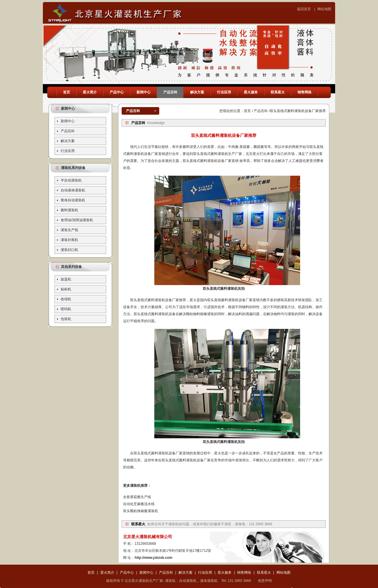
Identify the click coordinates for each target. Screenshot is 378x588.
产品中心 (117, 92)
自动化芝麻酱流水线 (139, 504)
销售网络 (304, 92)
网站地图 (324, 9)
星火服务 (251, 92)
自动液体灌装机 (73, 190)
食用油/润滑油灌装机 (77, 220)
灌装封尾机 (69, 240)
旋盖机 (66, 279)
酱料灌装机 (69, 210)
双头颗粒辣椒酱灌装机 (141, 511)
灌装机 (174, 524)
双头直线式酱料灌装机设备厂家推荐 (298, 111)
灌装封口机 (69, 250)
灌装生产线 (69, 230)
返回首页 (304, 9)
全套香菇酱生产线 (137, 497)
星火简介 (90, 92)
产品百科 (170, 92)
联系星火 (278, 92)
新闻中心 (143, 92)
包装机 (66, 319)
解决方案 (197, 92)
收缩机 (66, 299)
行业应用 (224, 92)
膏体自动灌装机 (73, 200)
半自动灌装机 (71, 180)
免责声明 (265, 581)
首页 (66, 92)
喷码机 (66, 309)
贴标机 (66, 289)
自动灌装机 (188, 581)
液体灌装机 (209, 581)
